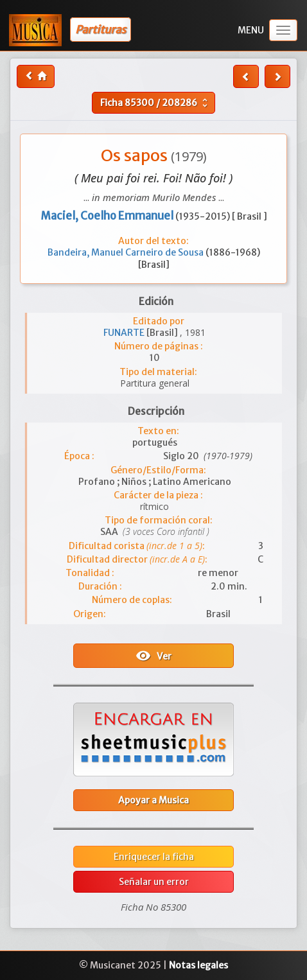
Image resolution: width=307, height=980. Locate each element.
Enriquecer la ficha (154, 857)
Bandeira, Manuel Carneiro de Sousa (127, 252)
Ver (153, 656)
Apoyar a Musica (153, 800)
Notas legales (198, 965)
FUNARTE (125, 333)
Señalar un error (154, 882)
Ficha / (155, 103)
